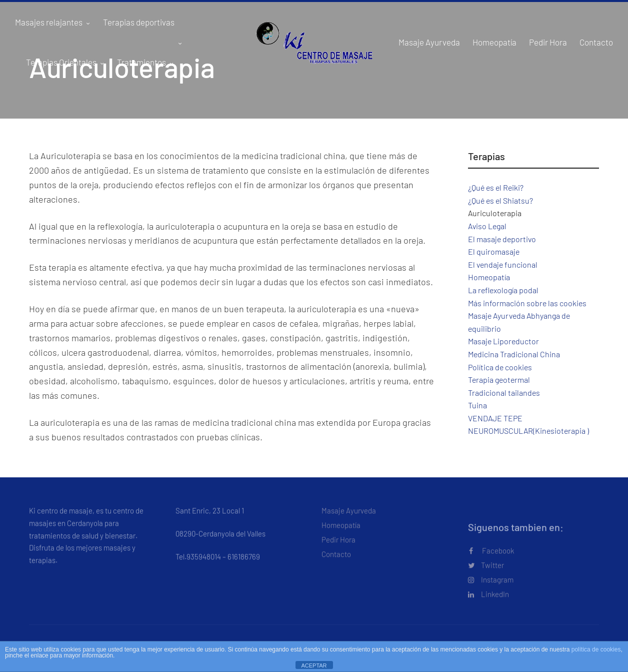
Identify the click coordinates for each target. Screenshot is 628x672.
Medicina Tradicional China (514, 354)
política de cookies (596, 649)
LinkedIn (488, 599)
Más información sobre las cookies (527, 303)
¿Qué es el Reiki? (496, 187)
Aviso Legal (487, 226)
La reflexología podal (503, 290)
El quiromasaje (494, 251)
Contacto (336, 559)
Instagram (491, 585)
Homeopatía (489, 277)
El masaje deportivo (502, 239)
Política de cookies (500, 367)
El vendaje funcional (503, 264)
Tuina (477, 405)
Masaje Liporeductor (503, 341)
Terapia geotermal (499, 380)
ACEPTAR (314, 665)
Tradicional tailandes (504, 393)
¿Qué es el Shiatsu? (500, 200)
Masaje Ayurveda (349, 516)
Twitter (486, 570)
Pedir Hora (338, 545)
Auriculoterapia (495, 213)
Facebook (491, 556)
